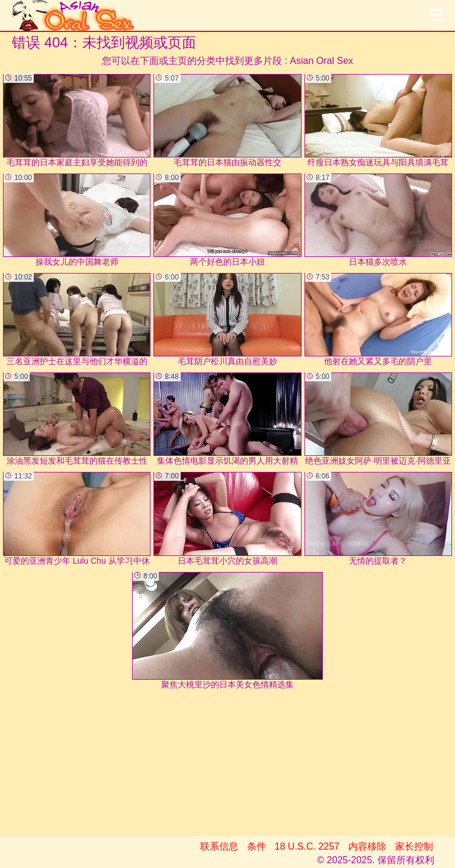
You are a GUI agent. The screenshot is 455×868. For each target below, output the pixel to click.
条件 (257, 846)
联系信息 (219, 846)
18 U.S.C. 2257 (307, 846)
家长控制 (414, 846)
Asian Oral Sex (321, 61)
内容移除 (367, 846)
